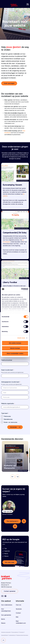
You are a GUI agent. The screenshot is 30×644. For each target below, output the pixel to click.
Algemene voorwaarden (6, 632)
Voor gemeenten (6, 615)
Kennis (3, 619)
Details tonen (21, 338)
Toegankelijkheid (4, 635)
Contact (18, 613)
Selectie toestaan (15, 348)
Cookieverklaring (12, 635)
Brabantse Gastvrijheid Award (22, 635)
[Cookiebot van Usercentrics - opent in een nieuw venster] (21, 289)
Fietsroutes (7, 416)
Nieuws (3, 623)
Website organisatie (8, 403)
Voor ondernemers (7, 605)
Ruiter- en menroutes (11, 422)
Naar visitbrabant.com (21, 622)
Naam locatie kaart (8, 370)
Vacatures (19, 609)
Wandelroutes (8, 419)
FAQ (17, 617)
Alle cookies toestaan (15, 343)
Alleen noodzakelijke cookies (15, 353)
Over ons (18, 605)
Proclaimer (22, 632)
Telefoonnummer (7, 360)
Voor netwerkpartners (6, 610)
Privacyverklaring (15, 632)
